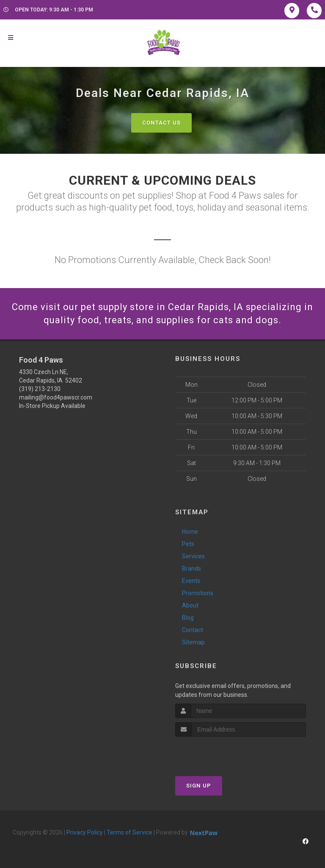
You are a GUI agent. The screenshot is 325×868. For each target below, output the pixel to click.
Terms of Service (129, 832)
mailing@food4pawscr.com (56, 397)
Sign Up (199, 786)
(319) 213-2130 (40, 389)
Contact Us (161, 123)
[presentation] (220, 753)
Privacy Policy (85, 832)
